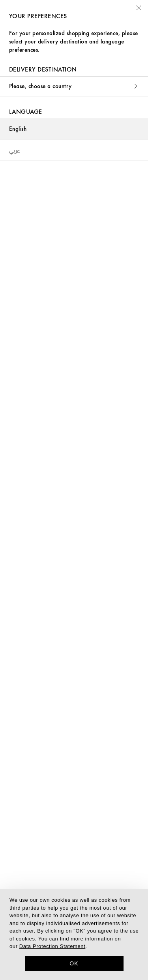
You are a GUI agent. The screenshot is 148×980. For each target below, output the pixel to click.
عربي (15, 150)
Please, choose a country (74, 86)
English (18, 129)
